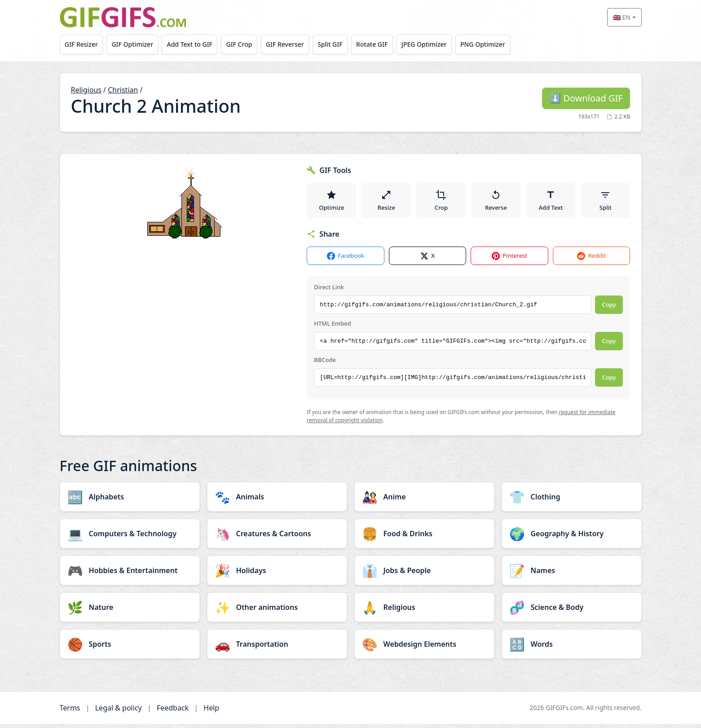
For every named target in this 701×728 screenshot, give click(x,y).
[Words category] (572, 648)
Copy (609, 309)
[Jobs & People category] (424, 574)
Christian (123, 90)
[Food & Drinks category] (424, 538)
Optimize (331, 202)
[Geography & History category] (572, 538)
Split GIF (343, 44)
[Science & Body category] (572, 611)
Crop (441, 202)
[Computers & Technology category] (130, 538)
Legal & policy (119, 712)
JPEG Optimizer (442, 44)
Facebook (345, 260)
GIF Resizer (82, 44)
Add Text (551, 202)
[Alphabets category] (130, 501)
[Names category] (572, 574)
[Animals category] (277, 501)
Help (211, 712)
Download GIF (586, 98)
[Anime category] (424, 501)
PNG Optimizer (503, 44)
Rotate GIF (387, 44)
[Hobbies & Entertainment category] (130, 574)
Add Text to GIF (195, 44)
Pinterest (509, 260)
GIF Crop (247, 44)
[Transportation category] (277, 648)
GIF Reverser (295, 44)
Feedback (173, 712)
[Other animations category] (277, 611)
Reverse (496, 202)
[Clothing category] (572, 501)
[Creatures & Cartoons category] (277, 538)
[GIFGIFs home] (123, 17)
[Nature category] (130, 611)
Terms (70, 712)
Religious (86, 90)
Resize (386, 202)
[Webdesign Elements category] (424, 648)
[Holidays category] (277, 574)
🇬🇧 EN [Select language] (622, 17)
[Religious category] (424, 611)
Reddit (591, 260)
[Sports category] (130, 648)
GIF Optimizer (136, 44)
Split (606, 202)
